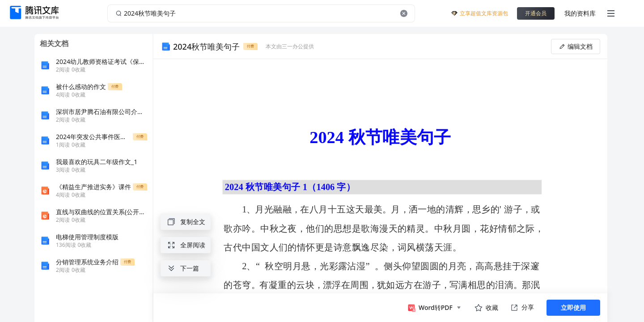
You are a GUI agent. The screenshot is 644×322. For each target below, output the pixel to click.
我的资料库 (580, 13)
